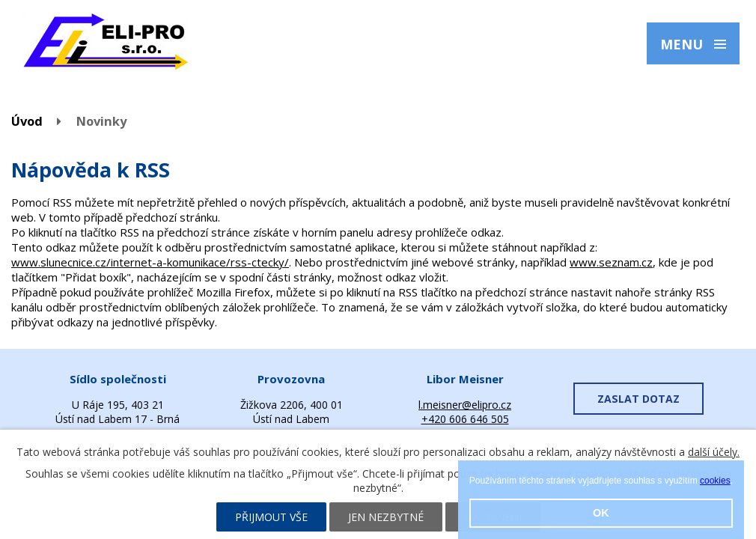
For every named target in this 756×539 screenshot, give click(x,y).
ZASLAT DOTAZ (638, 399)
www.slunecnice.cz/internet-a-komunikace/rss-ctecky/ (150, 262)
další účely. (714, 452)
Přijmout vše (271, 517)
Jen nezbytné (386, 517)
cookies (715, 481)
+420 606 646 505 (465, 419)
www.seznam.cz (611, 262)
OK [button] (601, 513)
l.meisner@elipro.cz (465, 405)
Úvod (27, 121)
